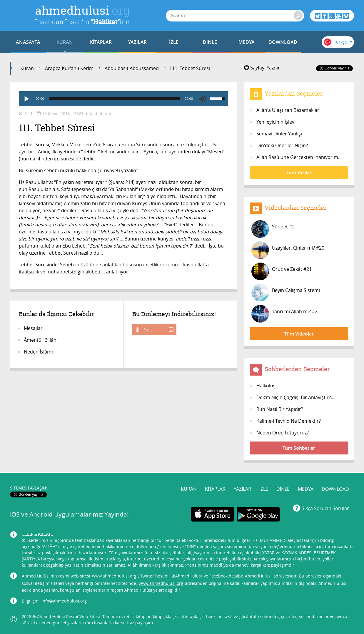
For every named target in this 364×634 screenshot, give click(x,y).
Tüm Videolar (299, 334)
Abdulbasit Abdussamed (132, 68)
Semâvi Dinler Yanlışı (279, 134)
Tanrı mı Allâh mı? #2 (284, 314)
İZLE (174, 42)
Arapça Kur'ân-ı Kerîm (69, 68)
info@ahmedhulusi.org (64, 601)
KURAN (65, 42)
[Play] (26, 99)
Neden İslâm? (39, 352)
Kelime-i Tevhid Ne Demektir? (289, 421)
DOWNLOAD (283, 42)
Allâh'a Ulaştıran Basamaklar (288, 110)
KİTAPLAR (101, 42)
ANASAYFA (28, 42)
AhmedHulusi (258, 576)
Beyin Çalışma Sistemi (286, 293)
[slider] (115, 99)
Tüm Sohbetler (299, 448)
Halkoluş (266, 386)
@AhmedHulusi (187, 576)
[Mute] (203, 99)
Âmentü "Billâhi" (42, 340)
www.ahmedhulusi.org (114, 576)
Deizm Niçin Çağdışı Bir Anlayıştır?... (295, 397)
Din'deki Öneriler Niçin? (282, 145)
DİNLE (210, 42)
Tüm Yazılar (299, 172)
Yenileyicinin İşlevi (276, 122)
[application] (123, 99)
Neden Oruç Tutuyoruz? (283, 433)
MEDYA (247, 42)
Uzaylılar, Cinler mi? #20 (288, 250)
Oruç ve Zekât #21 (282, 271)
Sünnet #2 (273, 229)
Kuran (27, 68)
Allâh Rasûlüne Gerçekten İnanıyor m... (299, 157)
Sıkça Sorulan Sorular (325, 508)
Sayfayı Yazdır (262, 68)
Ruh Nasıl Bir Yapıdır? (280, 409)
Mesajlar (33, 328)
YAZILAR (137, 42)
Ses (158, 330)
